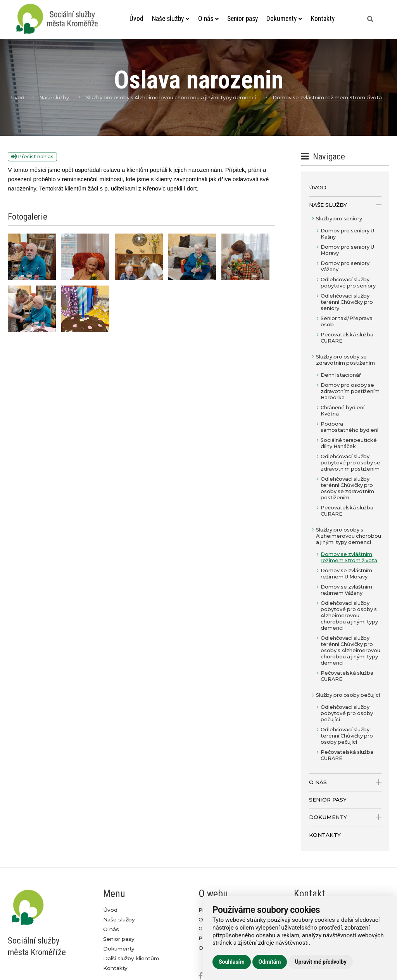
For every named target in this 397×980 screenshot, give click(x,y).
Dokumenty (284, 19)
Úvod (136, 19)
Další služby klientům (131, 958)
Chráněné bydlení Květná (343, 411)
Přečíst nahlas (32, 157)
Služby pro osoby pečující (348, 695)
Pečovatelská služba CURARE (347, 338)
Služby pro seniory (339, 219)
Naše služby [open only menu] (345, 205)
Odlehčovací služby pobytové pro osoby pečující (347, 713)
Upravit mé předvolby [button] (320, 962)
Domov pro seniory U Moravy (347, 250)
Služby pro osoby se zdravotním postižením (345, 360)
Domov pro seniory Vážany (345, 266)
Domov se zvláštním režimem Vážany (346, 590)
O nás (208, 19)
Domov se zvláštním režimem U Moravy (346, 574)
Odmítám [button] (270, 962)
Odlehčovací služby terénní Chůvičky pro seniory (347, 302)
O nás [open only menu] (345, 782)
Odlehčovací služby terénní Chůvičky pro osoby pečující (347, 736)
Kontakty (322, 19)
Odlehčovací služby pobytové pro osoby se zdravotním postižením (350, 463)
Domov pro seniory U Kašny (347, 234)
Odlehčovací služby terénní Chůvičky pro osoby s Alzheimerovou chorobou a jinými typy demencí (350, 650)
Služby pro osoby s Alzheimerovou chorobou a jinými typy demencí (171, 98)
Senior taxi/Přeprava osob (347, 321)
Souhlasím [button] (232, 962)
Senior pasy (243, 19)
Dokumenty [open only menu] (345, 817)
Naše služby (171, 19)
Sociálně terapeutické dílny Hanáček (349, 443)
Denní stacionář (341, 375)
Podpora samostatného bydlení (350, 427)
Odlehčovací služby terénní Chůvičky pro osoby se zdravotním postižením (347, 488)
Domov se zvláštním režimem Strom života (327, 98)
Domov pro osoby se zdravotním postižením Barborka (350, 391)
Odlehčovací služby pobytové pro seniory (348, 283)
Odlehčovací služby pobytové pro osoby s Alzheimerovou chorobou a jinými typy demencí (349, 616)
